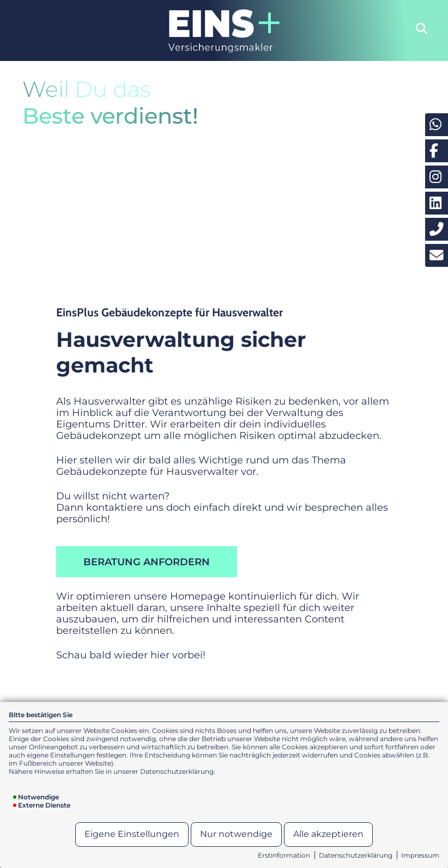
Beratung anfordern (147, 562)
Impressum (420, 855)
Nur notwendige (236, 834)
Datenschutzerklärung (356, 855)
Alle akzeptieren (328, 834)
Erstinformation (284, 855)
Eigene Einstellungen (132, 834)
